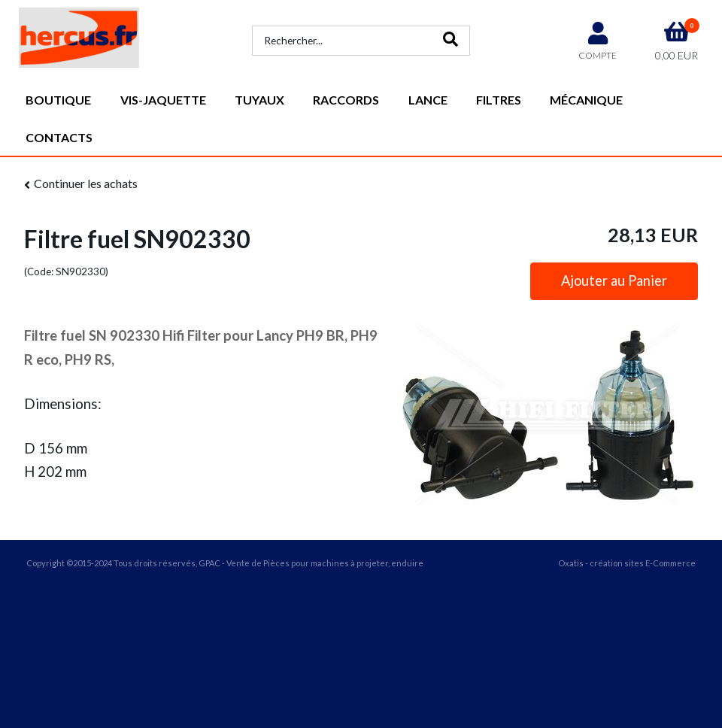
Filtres (499, 100)
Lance (428, 100)
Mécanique (586, 100)
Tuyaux (259, 100)
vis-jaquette (163, 100)
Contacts (59, 137)
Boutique (58, 100)
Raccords (346, 100)
